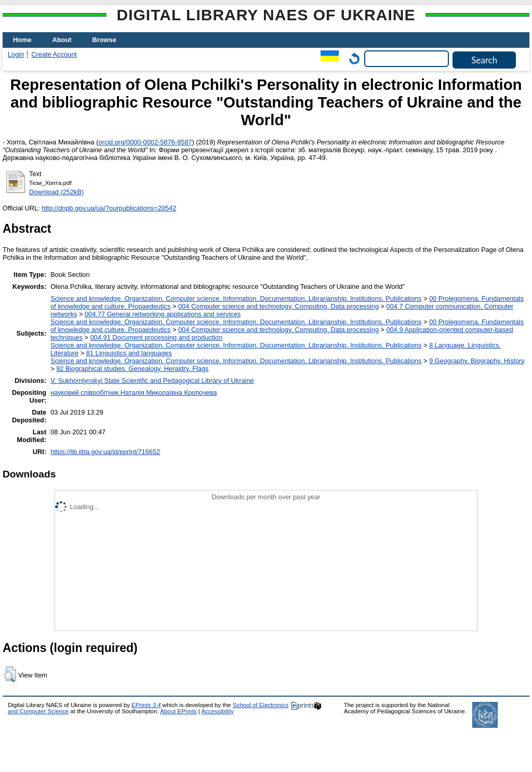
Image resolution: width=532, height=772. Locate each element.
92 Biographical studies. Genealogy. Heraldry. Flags (132, 369)
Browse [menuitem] (104, 40)
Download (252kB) (56, 192)
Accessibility (217, 711)
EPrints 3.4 (146, 705)
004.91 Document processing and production (157, 337)
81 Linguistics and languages (129, 353)
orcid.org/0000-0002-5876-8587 (145, 142)
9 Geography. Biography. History (477, 361)
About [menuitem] (62, 40)
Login (16, 54)
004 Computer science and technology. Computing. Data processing (278, 306)
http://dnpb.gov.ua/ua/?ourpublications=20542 (109, 208)
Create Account (54, 54)
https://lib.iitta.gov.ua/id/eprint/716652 (105, 452)
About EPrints (178, 711)
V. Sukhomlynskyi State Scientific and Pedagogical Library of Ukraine (152, 381)
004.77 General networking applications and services (163, 314)
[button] (10, 674)
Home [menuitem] (22, 40)
